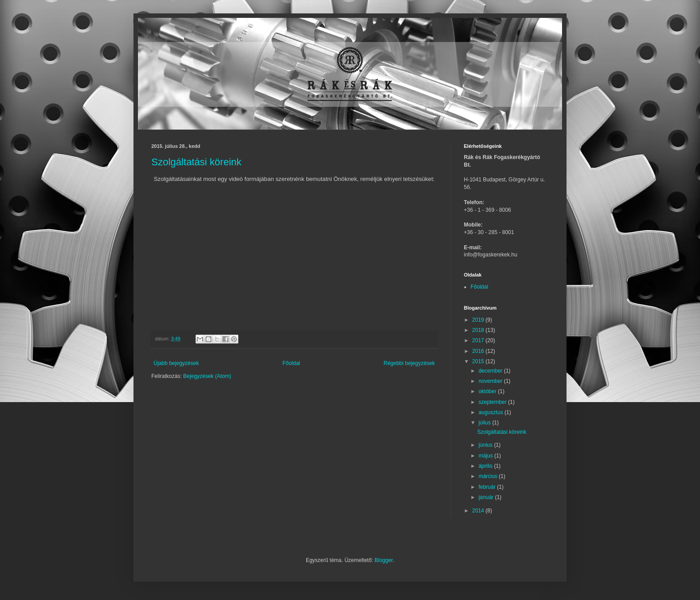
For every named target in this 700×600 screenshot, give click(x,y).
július (485, 423)
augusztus (492, 412)
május (486, 456)
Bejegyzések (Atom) (207, 376)
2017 (479, 340)
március (489, 476)
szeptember (493, 402)
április (486, 466)
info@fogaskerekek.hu (491, 255)
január (487, 497)
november (491, 381)
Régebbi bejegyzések (409, 363)
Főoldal (291, 363)
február (488, 487)
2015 (479, 361)
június (486, 445)
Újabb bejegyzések (176, 363)
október (488, 391)
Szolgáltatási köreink (196, 162)
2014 (479, 511)
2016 (479, 351)
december (491, 371)
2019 (479, 320)
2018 (479, 330)
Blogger (384, 560)
